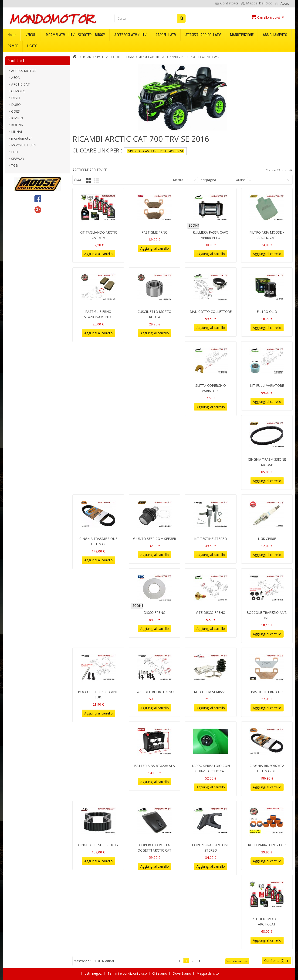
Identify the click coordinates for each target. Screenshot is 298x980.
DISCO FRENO (155, 612)
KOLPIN (17, 125)
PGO (15, 152)
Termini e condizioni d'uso (128, 973)
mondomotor (21, 138)
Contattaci (229, 3)
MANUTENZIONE (242, 35)
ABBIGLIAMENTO (275, 35)
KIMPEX (17, 118)
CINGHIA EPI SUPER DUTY (98, 845)
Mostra (178, 180)
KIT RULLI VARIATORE (267, 385)
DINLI (16, 98)
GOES (15, 111)
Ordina (241, 180)
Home (12, 35)
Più (75, 159)
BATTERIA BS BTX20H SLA (154, 766)
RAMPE (13, 46)
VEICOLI (31, 35)
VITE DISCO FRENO (211, 612)
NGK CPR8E (267, 539)
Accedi (285, 3)
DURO (16, 105)
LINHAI (17, 132)
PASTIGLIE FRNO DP (267, 692)
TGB (15, 165)
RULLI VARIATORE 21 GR (267, 845)
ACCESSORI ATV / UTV (130, 35)
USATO (32, 46)
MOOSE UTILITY (24, 145)
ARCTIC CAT (20, 84)
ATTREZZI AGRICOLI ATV (203, 35)
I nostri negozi (92, 973)
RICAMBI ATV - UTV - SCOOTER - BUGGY (75, 35)
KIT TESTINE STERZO (211, 539)
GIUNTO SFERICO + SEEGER (155, 539)
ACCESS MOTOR (24, 71)
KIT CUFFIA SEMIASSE (211, 692)
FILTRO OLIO (267, 312)
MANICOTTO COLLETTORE (211, 312)
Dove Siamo (182, 973)
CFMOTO (18, 91)
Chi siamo (160, 973)
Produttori (16, 61)
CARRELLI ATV (166, 35)
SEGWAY (18, 159)
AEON (16, 78)
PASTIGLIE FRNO (155, 232)
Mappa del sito (259, 3)
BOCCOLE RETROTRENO (155, 692)
